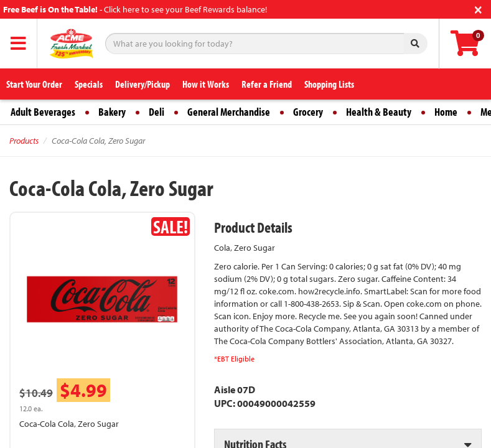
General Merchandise (229, 112)
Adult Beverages (43, 112)
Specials (89, 84)
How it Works (206, 84)
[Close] (478, 8)
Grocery (308, 112)
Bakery (112, 112)
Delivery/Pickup (143, 84)
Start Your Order (34, 84)
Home (446, 112)
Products (24, 141)
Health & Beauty (379, 112)
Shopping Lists (329, 84)
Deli (157, 112)
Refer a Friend (267, 84)
